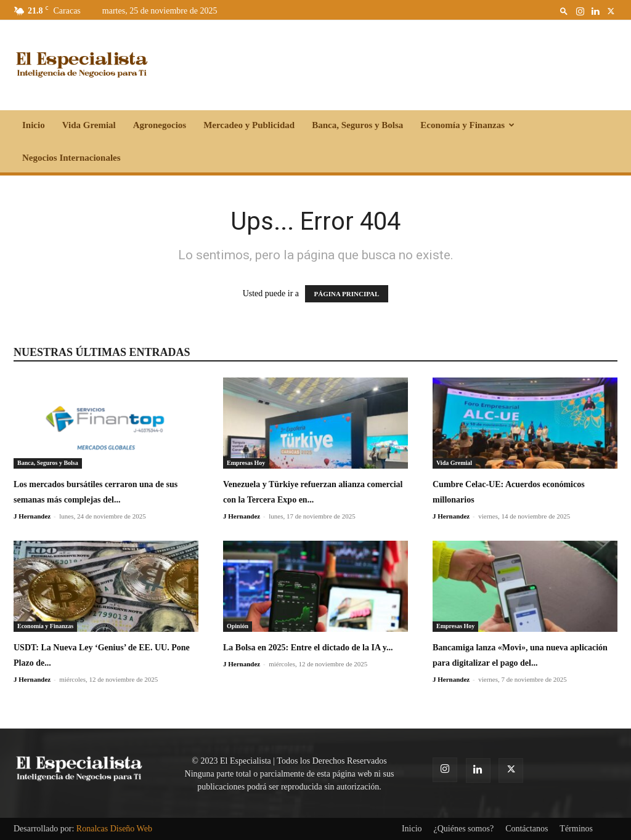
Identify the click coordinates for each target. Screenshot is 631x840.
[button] (564, 11)
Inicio (34, 125)
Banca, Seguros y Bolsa (357, 125)
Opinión (238, 626)
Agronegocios (160, 125)
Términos (576, 829)
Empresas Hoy (246, 463)
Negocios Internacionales (71, 158)
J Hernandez (32, 516)
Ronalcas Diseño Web (114, 829)
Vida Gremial (89, 125)
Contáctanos (527, 829)
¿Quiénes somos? (464, 829)
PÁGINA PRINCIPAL (347, 294)
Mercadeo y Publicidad (249, 125)
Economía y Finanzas (467, 125)
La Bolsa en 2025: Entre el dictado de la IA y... (308, 648)
